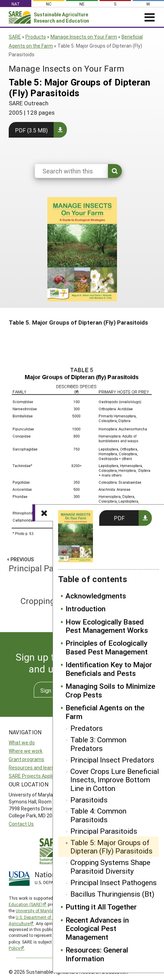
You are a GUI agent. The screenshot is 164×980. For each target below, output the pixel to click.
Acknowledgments (96, 596)
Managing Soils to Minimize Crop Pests (110, 690)
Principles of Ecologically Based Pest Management (107, 647)
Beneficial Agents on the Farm (105, 712)
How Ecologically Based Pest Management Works (107, 626)
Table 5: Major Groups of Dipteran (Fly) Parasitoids (111, 847)
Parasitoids (89, 800)
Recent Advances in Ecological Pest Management (97, 928)
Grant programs (26, 759)
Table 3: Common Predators (98, 744)
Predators (87, 728)
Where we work (26, 751)
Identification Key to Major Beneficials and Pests (109, 669)
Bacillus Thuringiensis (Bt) (112, 894)
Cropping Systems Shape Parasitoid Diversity (110, 867)
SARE (15, 37)
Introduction (85, 609)
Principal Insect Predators (112, 760)
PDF (119, 518)
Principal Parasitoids (104, 831)
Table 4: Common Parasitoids (98, 815)
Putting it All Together (101, 907)
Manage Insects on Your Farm (84, 37)
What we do (22, 742)
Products (36, 37)
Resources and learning (35, 767)
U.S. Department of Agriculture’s (46, 917)
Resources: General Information (97, 954)
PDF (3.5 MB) (31, 130)
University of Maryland (37, 910)
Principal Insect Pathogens (114, 882)
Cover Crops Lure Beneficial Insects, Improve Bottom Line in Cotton (115, 780)
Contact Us (21, 824)
